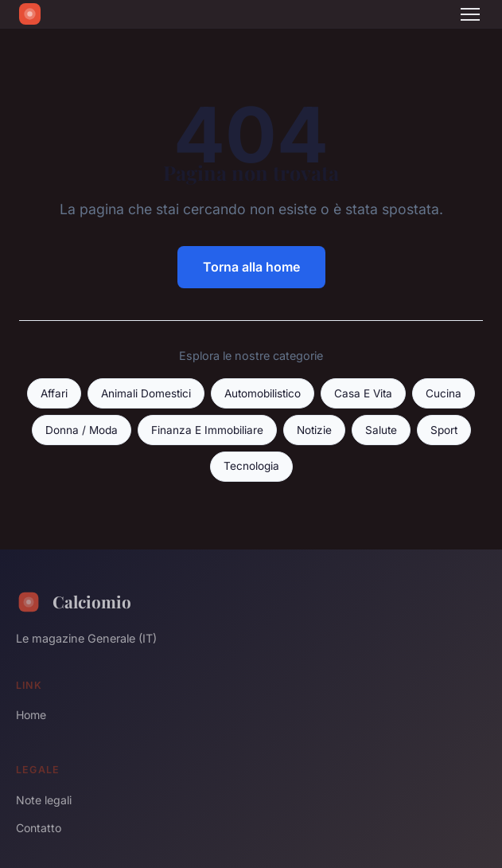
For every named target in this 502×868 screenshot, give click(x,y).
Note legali (44, 800)
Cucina (444, 393)
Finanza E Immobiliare (207, 430)
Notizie (314, 430)
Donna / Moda (82, 430)
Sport (444, 430)
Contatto (39, 828)
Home (31, 715)
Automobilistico (263, 393)
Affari (54, 393)
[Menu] (470, 14)
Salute (381, 430)
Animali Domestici (146, 393)
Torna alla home (251, 267)
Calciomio (74, 602)
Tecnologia (251, 466)
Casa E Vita (363, 393)
